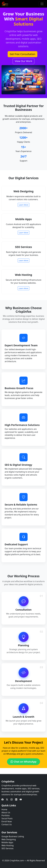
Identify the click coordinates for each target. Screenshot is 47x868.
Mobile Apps (7, 842)
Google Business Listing (13, 836)
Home (4, 809)
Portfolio (6, 815)
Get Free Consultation (23, 54)
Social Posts (7, 818)
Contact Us (7, 824)
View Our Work (24, 61)
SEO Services (7, 848)
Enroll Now (7, 821)
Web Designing (9, 839)
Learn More (24, 205)
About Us (6, 812)
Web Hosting (8, 845)
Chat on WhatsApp (23, 762)
